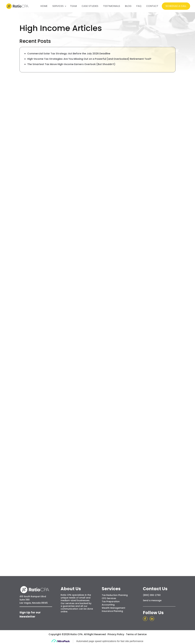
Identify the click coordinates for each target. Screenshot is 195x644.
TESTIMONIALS (112, 6)
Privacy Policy (116, 634)
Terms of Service (136, 634)
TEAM (73, 6)
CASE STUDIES (90, 6)
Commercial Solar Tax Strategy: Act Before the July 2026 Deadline (69, 54)
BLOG (128, 6)
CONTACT (152, 6)
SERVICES (58, 6)
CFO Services (109, 598)
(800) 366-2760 (152, 595)
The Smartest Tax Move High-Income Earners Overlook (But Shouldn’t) (71, 64)
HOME (44, 6)
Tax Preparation (111, 601)
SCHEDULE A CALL (176, 6)
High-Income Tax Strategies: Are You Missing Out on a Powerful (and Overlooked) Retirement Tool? (89, 59)
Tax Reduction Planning (115, 595)
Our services (68, 603)
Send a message (152, 600)
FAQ (139, 6)
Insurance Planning (112, 611)
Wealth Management (113, 608)
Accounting (108, 605)
